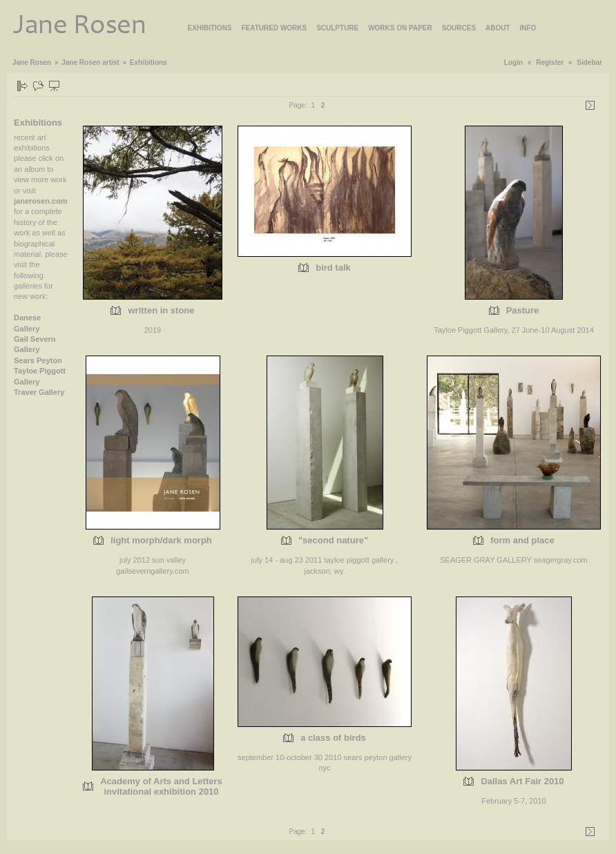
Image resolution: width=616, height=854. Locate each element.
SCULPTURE (337, 28)
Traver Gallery (39, 392)
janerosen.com (41, 201)
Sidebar (589, 62)
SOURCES (459, 28)
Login (513, 62)
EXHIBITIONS (210, 28)
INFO (528, 28)
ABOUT (498, 28)
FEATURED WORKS (274, 28)
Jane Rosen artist (90, 62)
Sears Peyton (38, 360)
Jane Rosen (32, 62)
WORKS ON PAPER (400, 28)
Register (550, 62)
